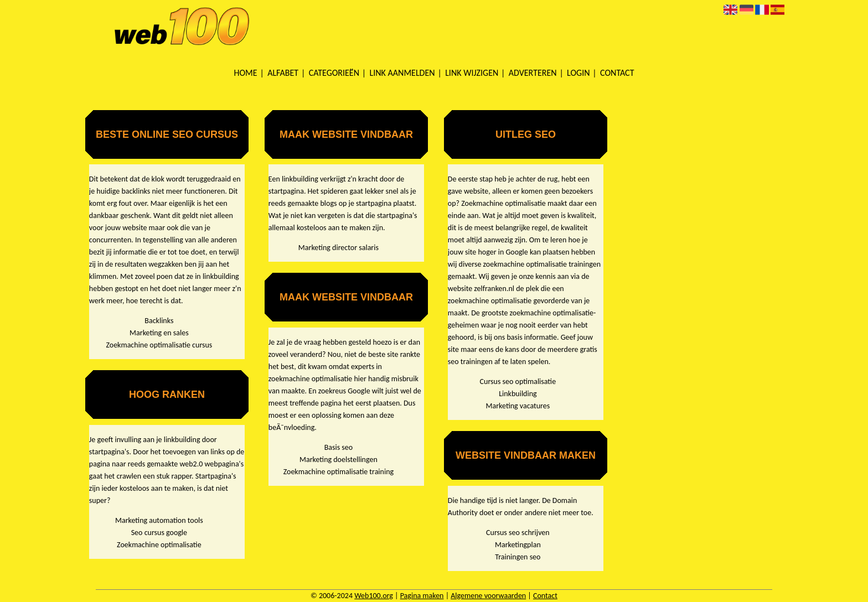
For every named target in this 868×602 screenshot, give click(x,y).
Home (246, 73)
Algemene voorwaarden (488, 596)
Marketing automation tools (159, 520)
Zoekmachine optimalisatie (159, 545)
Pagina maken (422, 596)
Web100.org (374, 596)
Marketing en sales (159, 333)
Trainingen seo (518, 557)
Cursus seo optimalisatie (518, 382)
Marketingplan (518, 545)
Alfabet (283, 73)
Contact (617, 73)
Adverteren (533, 73)
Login (578, 73)
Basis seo (339, 447)
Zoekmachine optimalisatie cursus (159, 345)
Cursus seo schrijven (518, 533)
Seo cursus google (159, 533)
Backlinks (159, 321)
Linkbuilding (518, 394)
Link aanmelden (402, 73)
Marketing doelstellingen (339, 460)
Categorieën (334, 73)
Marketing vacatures (518, 406)
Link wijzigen (472, 73)
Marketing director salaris (339, 248)
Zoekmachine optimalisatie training (339, 472)
